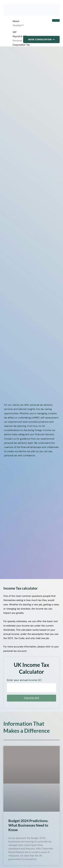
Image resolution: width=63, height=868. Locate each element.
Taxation (18, 25)
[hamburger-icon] (56, 20)
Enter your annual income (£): (24, 680)
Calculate (32, 698)
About (16, 21)
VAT (15, 32)
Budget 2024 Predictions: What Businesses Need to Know (28, 825)
